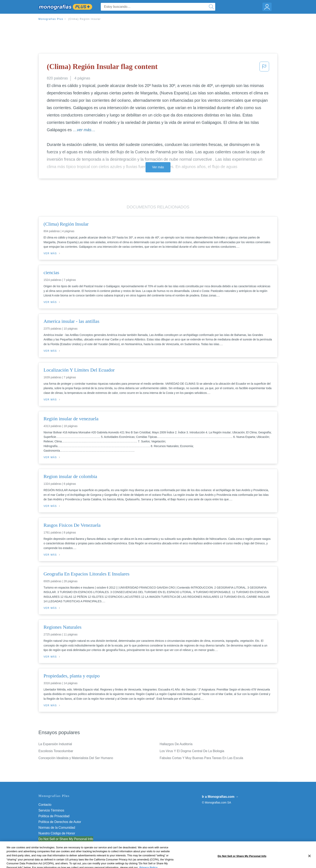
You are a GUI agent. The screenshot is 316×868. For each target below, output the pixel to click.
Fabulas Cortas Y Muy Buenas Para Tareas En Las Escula (201, 758)
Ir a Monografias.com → (220, 797)
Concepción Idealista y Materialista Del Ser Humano (76, 758)
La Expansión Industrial (55, 744)
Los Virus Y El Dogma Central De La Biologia (192, 751)
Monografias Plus (51, 19)
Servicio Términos (51, 810)
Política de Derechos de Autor (60, 822)
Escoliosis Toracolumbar (56, 751)
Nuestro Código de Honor (57, 833)
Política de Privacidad (54, 816)
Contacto (45, 805)
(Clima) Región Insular (85, 19)
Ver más (158, 167)
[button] (264, 68)
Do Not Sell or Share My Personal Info (66, 839)
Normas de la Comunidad (57, 828)
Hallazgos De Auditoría (176, 744)
